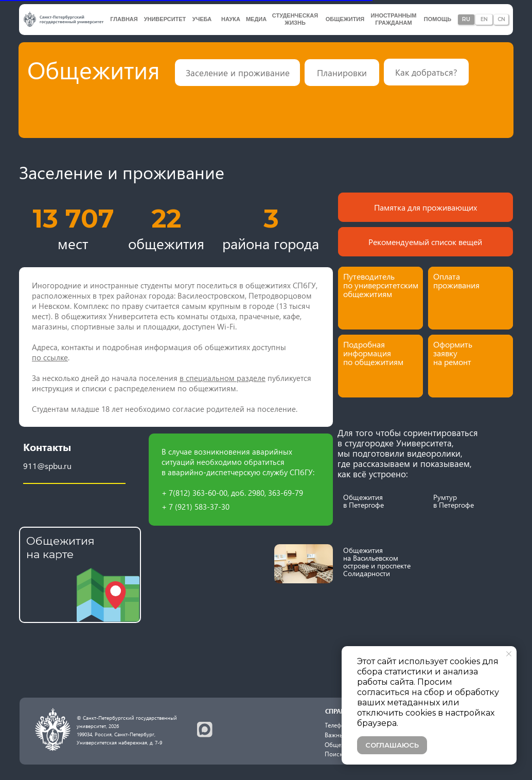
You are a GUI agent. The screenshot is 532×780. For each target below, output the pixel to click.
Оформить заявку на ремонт (453, 353)
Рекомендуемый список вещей (425, 242)
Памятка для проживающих (425, 207)
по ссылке (50, 357)
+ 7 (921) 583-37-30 (196, 507)
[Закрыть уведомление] (509, 654)
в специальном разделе (223, 378)
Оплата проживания (456, 281)
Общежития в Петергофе (363, 501)
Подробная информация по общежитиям (373, 353)
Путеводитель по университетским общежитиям (381, 285)
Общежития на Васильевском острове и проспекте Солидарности (377, 562)
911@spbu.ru (47, 466)
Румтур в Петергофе (454, 501)
